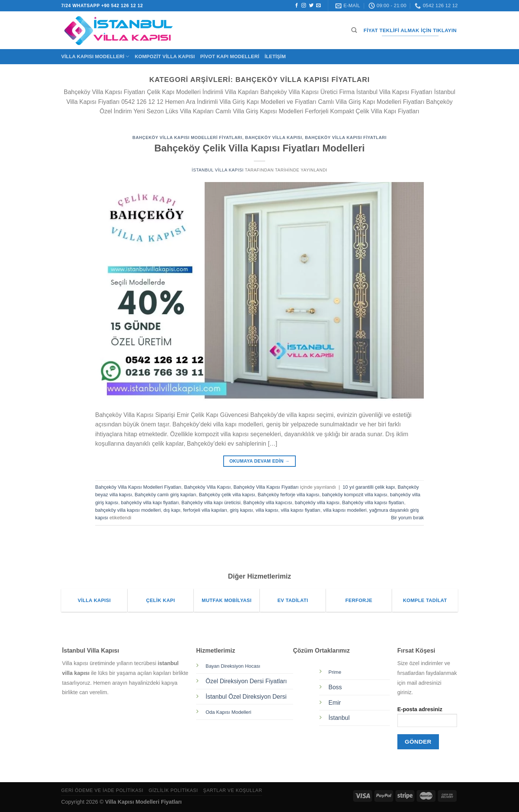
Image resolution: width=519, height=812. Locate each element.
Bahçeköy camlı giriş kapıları (166, 495)
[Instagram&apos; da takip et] (304, 6)
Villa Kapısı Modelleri (95, 56)
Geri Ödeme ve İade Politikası (102, 790)
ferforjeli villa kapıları (205, 510)
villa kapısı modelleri (345, 510)
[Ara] (354, 30)
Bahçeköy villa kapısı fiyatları (373, 502)
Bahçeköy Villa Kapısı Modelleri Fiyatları (188, 137)
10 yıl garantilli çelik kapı (369, 487)
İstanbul (339, 718)
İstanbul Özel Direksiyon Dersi (246, 697)
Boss (335, 687)
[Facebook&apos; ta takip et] (297, 6)
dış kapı (172, 510)
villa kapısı (267, 510)
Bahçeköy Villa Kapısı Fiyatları (346, 137)
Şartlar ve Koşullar (233, 790)
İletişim (275, 56)
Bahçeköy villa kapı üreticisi (211, 502)
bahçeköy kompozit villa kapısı (354, 495)
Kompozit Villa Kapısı (165, 56)
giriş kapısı (241, 510)
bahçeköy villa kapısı (317, 502)
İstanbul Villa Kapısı (217, 170)
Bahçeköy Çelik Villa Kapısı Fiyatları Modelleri (259, 148)
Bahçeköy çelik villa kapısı (227, 495)
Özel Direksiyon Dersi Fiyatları (246, 681)
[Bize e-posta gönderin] (318, 6)
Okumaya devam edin (259, 461)
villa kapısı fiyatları (301, 510)
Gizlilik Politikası (173, 790)
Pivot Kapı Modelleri (230, 56)
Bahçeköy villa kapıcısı (268, 502)
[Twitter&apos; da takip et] (311, 6)
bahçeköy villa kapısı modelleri (128, 510)
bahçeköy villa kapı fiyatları (150, 502)
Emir (335, 703)
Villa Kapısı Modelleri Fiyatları (143, 802)
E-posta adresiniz (427, 719)
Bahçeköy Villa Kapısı (274, 137)
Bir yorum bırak (407, 518)
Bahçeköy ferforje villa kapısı (288, 495)
